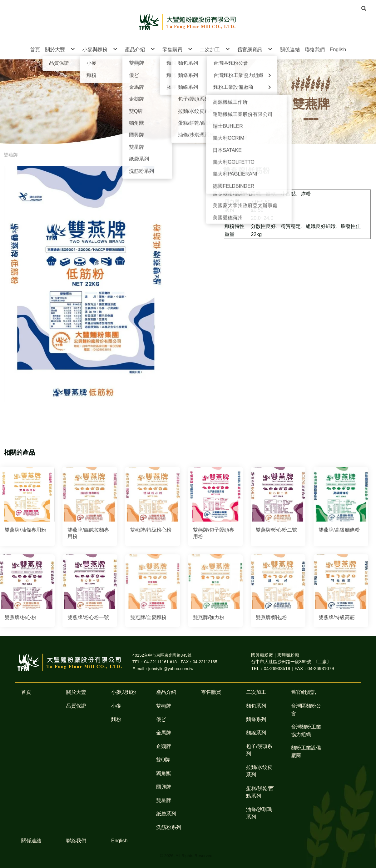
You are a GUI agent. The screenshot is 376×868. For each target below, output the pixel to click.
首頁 (26, 692)
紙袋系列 (166, 814)
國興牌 (164, 787)
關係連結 (31, 841)
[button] (364, 8)
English (119, 841)
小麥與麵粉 (124, 692)
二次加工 (256, 692)
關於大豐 (76, 692)
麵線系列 (256, 733)
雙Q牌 (163, 760)
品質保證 (76, 706)
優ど (161, 719)
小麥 (116, 706)
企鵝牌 (164, 746)
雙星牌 (164, 800)
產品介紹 (166, 692)
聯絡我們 (76, 841)
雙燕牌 (11, 155)
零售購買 (211, 692)
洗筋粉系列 (169, 827)
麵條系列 (256, 719)
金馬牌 (164, 733)
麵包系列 (256, 706)
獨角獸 (164, 773)
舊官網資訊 (304, 692)
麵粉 (116, 719)
